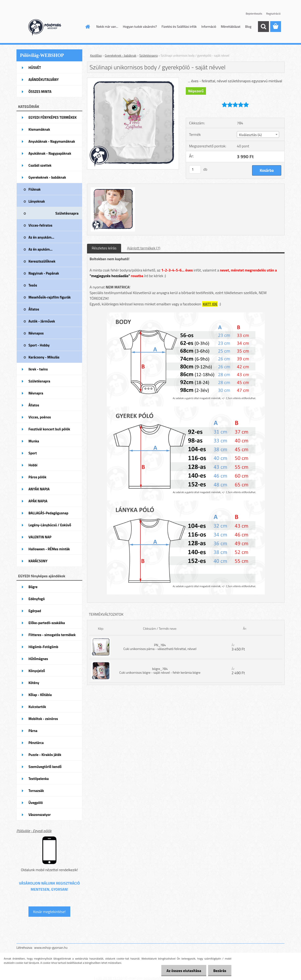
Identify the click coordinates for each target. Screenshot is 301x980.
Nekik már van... (107, 26)
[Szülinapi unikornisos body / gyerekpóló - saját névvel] (133, 80)
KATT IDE (210, 304)
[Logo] (49, 27)
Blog (248, 26)
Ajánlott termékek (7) (144, 248)
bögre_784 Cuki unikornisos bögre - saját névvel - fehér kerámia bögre (160, 671)
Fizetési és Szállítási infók (179, 26)
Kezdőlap (96, 55)
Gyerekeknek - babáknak (121, 55)
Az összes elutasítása (182, 971)
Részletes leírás (104, 248)
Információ (209, 26)
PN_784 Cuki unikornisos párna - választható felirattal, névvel (160, 647)
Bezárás (219, 971)
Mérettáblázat (231, 26)
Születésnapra (149, 55)
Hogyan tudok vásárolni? (140, 26)
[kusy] (195, 169)
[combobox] (258, 134)
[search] (263, 27)
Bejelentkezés (254, 14)
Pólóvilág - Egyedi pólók (34, 831)
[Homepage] (87, 27)
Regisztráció (273, 14)
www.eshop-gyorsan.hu (51, 947)
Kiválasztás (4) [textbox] (250, 135)
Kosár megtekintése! (49, 912)
